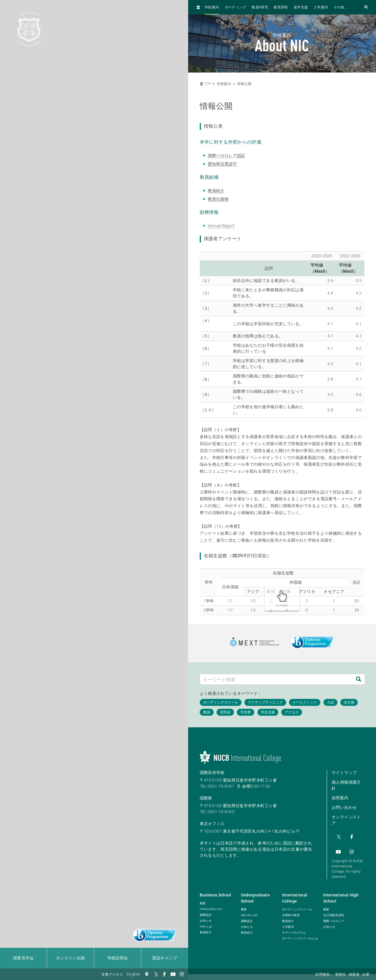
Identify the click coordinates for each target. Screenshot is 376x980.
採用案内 (340, 798)
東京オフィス (212, 824)
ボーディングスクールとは (300, 934)
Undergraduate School (256, 894)
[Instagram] (182, 974)
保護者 (354, 974)
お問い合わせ (344, 807)
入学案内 (321, 7)
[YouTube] (173, 974)
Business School (216, 891)
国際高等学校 (212, 773)
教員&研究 (260, 7)
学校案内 (212, 7)
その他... (340, 7)
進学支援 (301, 7)
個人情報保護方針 (346, 785)
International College (295, 894)
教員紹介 (216, 191)
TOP (205, 84)
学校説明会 (118, 958)
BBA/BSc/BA (249, 911)
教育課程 (281, 7)
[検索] (359, 679)
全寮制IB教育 (291, 911)
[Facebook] (164, 974)
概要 (203, 899)
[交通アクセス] (147, 974)
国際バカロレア (334, 917)
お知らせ (206, 917)
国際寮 (206, 798)
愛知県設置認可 (222, 164)
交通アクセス (112, 974)
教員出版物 (218, 199)
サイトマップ (344, 773)
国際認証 (206, 911)
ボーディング (235, 7)
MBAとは (206, 922)
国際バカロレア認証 (227, 156)
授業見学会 (23, 958)
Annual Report (221, 226)
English (133, 974)
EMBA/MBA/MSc (211, 905)
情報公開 (244, 84)
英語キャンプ (165, 958)
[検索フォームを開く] (366, 7)
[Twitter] (156, 974)
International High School (341, 894)
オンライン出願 (70, 958)
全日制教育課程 (334, 911)
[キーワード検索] (276, 679)
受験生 (340, 974)
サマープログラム (294, 929)
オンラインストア (346, 820)
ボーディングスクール (297, 905)
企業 (366, 974)
